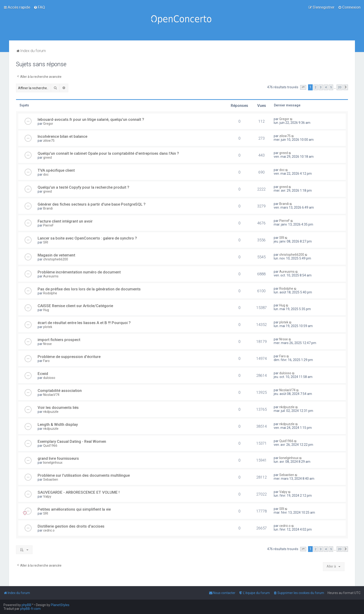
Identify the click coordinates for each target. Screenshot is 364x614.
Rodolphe (50, 293)
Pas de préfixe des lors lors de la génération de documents (89, 289)
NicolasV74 (51, 395)
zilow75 (49, 141)
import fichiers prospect (59, 340)
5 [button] (331, 87)
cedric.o (49, 530)
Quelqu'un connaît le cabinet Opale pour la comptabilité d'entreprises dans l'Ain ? (108, 153)
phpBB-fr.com (30, 609)
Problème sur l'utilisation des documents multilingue (84, 475)
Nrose (47, 344)
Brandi (48, 208)
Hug (46, 310)
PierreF (48, 225)
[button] (303, 87)
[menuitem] (39, 7)
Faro (46, 361)
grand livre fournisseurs (58, 458)
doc (46, 174)
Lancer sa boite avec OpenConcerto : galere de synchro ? (87, 238)
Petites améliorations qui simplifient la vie (74, 509)
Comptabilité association (60, 391)
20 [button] (340, 87)
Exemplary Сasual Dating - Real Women (72, 441)
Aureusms (51, 276)
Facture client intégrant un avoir (65, 221)
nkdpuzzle (51, 412)
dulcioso (49, 378)
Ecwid (43, 374)
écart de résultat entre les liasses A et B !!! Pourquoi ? (84, 323)
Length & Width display (58, 424)
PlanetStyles (60, 605)
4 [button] (326, 87)
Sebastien (51, 479)
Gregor (48, 124)
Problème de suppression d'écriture (69, 357)
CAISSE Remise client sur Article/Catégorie (75, 306)
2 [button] (316, 87)
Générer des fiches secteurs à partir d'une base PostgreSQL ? (92, 204)
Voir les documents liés (58, 407)
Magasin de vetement (56, 255)
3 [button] (321, 87)
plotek (48, 327)
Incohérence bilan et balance (62, 136)
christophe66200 (56, 259)
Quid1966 (50, 446)
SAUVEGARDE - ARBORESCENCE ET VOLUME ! (79, 492)
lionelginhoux (53, 463)
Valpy (47, 496)
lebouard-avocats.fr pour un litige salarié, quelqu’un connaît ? (91, 119)
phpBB (26, 605)
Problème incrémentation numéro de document (79, 272)
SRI (46, 242)
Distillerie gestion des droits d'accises (71, 526)
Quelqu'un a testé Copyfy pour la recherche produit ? (83, 187)
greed (47, 158)
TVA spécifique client (56, 170)
